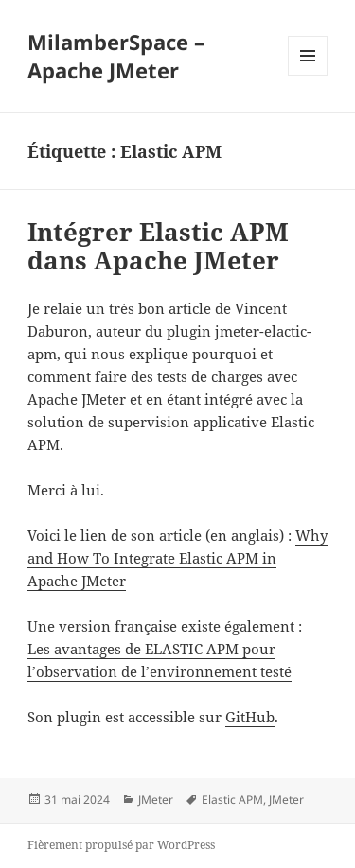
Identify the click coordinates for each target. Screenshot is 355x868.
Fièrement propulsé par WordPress (121, 845)
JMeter (156, 799)
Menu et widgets (308, 75)
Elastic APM (232, 799)
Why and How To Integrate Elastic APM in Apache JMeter (177, 558)
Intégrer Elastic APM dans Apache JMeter (158, 246)
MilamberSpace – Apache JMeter (116, 56)
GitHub (250, 717)
